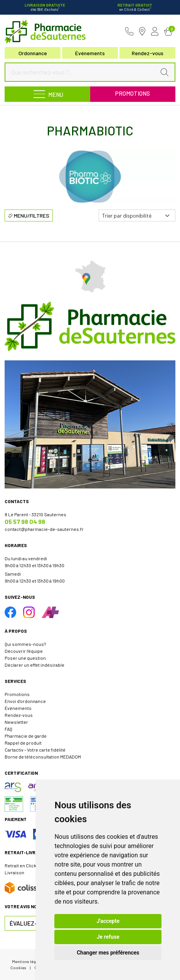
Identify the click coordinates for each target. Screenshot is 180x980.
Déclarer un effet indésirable (34, 665)
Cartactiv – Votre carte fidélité (35, 750)
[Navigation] (47, 94)
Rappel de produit (23, 743)
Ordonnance (33, 53)
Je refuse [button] (108, 937)
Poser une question (25, 658)
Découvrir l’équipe (24, 651)
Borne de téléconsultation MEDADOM (43, 757)
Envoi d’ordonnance (25, 701)
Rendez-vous (19, 715)
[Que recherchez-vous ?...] (82, 72)
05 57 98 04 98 (25, 521)
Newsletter (16, 722)
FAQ (8, 729)
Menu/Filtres (29, 215)
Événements (90, 53)
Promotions (133, 93)
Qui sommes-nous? (25, 644)
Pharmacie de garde (26, 736)
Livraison (14, 872)
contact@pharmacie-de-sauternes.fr (44, 529)
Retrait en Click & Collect (30, 865)
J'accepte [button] (108, 921)
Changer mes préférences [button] (108, 953)
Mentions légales (28, 961)
